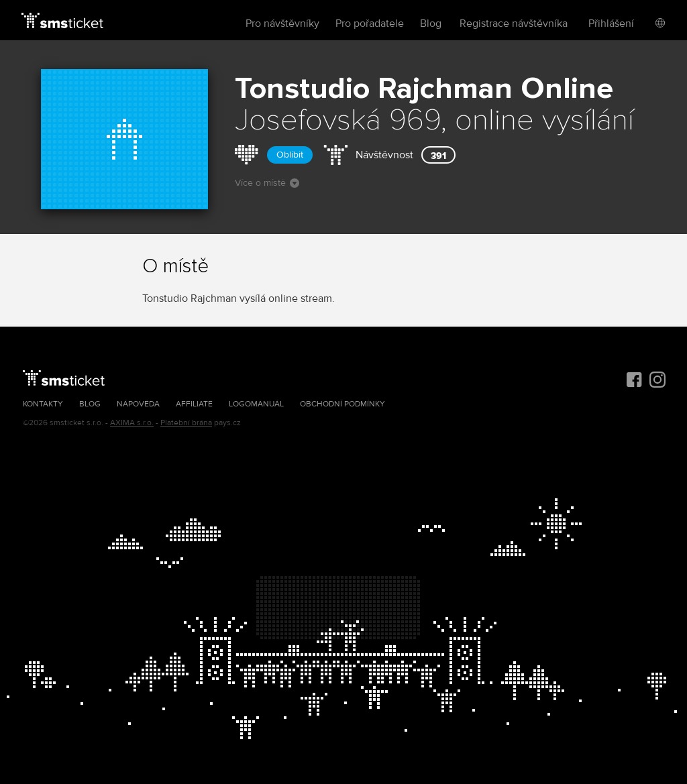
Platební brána (186, 423)
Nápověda (138, 404)
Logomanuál (256, 404)
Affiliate (194, 404)
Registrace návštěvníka (514, 23)
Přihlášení (611, 23)
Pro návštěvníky (282, 23)
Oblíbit (290, 155)
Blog (431, 23)
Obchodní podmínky (342, 404)
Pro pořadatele (370, 23)
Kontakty (43, 404)
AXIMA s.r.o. (132, 423)
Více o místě (267, 183)
